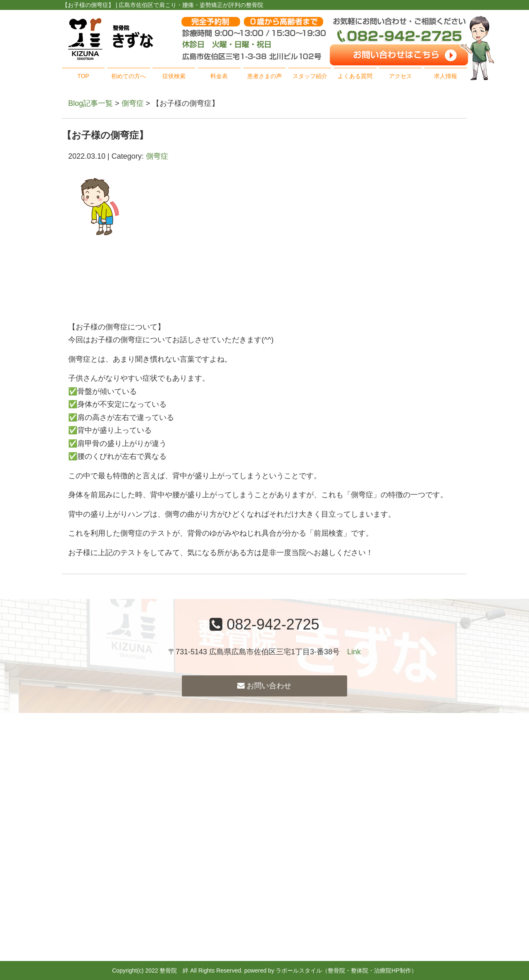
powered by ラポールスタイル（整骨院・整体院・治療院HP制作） (331, 970)
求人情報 (446, 76)
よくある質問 (355, 76)
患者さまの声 (264, 76)
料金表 (219, 76)
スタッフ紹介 (310, 76)
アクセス (400, 76)
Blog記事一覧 (91, 103)
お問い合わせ (264, 686)
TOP (83, 76)
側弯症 (133, 103)
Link (354, 652)
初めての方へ (129, 76)
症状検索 (174, 76)
